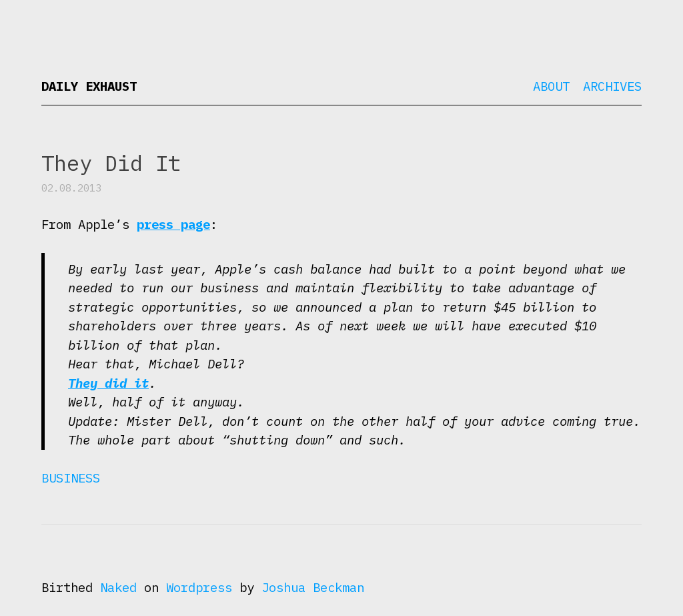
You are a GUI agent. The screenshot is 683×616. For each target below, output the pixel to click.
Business (71, 478)
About (551, 86)
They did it (108, 383)
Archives (612, 86)
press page (173, 224)
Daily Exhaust (89, 86)
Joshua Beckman (313, 587)
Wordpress (199, 587)
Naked (118, 587)
